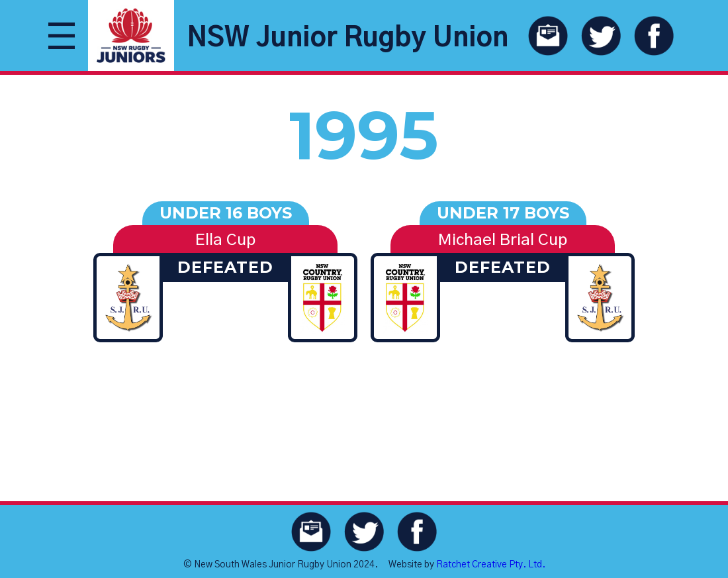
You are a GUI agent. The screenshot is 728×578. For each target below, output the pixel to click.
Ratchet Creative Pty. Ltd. (491, 565)
